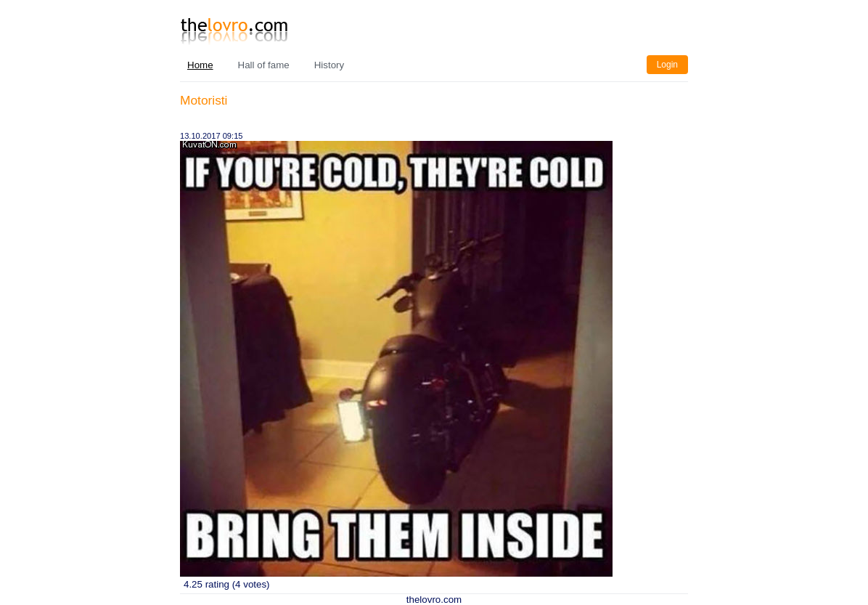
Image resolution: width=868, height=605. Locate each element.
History (329, 65)
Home (200, 65)
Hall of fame (264, 65)
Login (667, 65)
